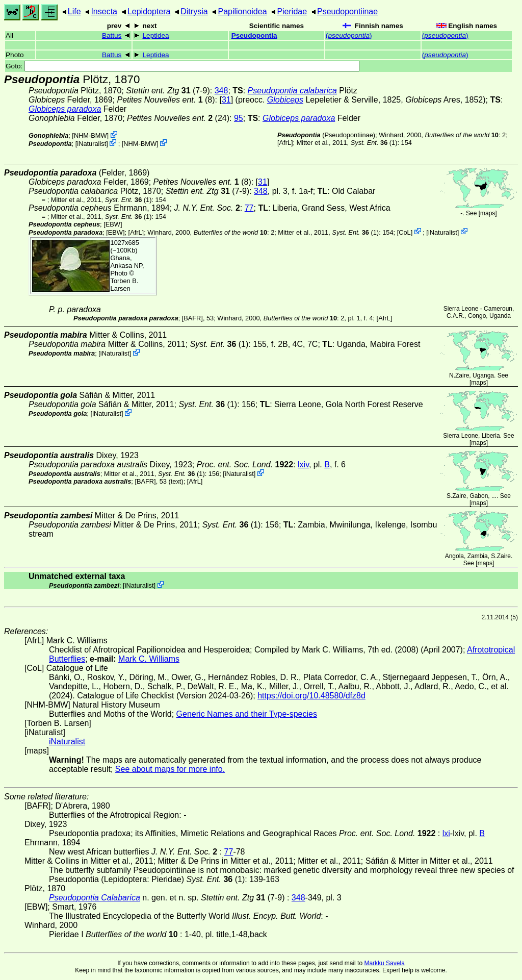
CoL (404, 232)
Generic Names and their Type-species (247, 714)
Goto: (182, 66)
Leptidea (156, 35)
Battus (112, 35)
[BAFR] (192, 318)
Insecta (104, 11)
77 (249, 208)
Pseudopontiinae (347, 11)
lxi (446, 833)
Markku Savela (384, 963)
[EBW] (113, 224)
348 (221, 91)
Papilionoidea (242, 11)
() (349, 35)
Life (74, 11)
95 (239, 118)
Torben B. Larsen (125, 285)
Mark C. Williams (149, 659)
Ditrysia (194, 11)
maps (488, 213)
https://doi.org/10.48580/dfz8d (311, 696)
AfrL (285, 143)
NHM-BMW (90, 135)
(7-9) (168, 91)
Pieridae (292, 11)
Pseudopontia (254, 35)
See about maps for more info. (170, 769)
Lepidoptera (149, 11)
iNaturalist (92, 144)
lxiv (303, 464)
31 (226, 100)
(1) (374, 143)
